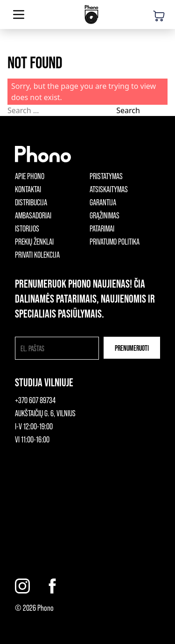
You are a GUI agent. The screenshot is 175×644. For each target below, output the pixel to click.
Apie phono (30, 176)
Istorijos (27, 228)
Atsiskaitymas (109, 189)
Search (128, 110)
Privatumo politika (115, 241)
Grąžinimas (105, 215)
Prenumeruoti (132, 348)
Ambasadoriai (33, 215)
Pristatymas (106, 176)
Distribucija (31, 202)
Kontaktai (28, 189)
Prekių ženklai (34, 241)
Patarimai (102, 228)
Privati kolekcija (37, 254)
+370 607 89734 (35, 400)
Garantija (103, 202)
